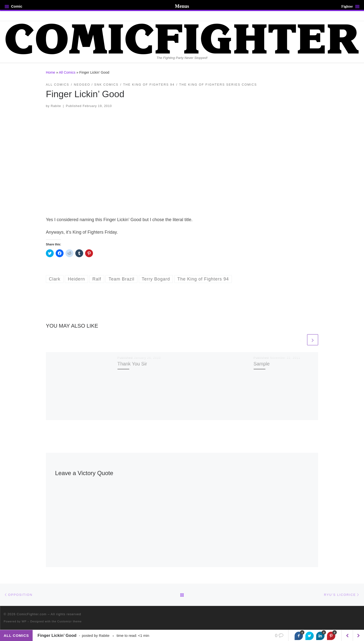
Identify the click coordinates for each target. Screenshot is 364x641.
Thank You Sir (132, 364)
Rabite (56, 106)
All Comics (67, 72)
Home (51, 72)
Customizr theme (70, 621)
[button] (182, 159)
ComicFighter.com (32, 614)
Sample (262, 364)
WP (24, 621)
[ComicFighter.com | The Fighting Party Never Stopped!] (182, 38)
